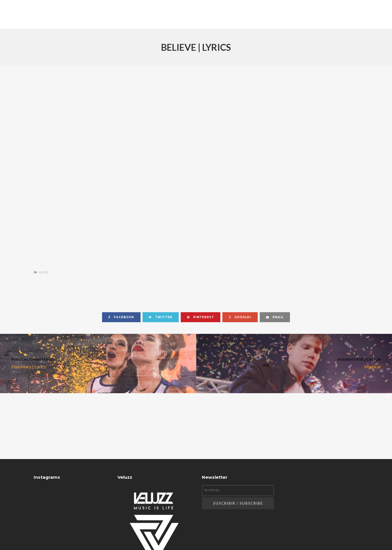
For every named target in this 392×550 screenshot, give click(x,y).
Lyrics (43, 272)
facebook (121, 317)
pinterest (201, 317)
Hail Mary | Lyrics (98, 363)
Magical (294, 363)
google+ (240, 317)
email (275, 317)
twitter (161, 317)
